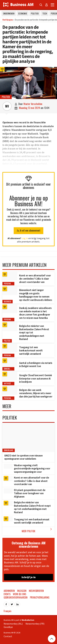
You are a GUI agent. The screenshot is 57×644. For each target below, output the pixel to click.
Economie (23, 13)
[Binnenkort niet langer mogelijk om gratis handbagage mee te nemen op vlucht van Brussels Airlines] (10, 291)
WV (7, 106)
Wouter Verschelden (33, 104)
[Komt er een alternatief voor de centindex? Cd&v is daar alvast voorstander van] (10, 276)
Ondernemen (9, 13)
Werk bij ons (20, 594)
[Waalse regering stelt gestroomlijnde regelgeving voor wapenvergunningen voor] (8, 466)
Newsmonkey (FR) (35, 624)
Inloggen (22, 591)
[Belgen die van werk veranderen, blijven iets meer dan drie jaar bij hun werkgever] (10, 391)
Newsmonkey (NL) (13, 624)
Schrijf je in (28, 577)
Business (8, 302)
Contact (8, 636)
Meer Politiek (37, 530)
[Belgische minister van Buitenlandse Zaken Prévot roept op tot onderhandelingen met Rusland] (10, 327)
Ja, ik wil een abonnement (28, 230)
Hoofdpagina (8, 20)
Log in (25, 238)
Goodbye (8, 627)
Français (8, 611)
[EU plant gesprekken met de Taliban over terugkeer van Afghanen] (8, 491)
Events (7, 594)
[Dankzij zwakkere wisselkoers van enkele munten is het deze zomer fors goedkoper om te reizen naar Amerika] (10, 309)
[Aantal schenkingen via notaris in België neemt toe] (10, 363)
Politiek (35, 13)
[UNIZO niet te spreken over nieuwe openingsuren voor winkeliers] (28, 437)
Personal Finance (11, 284)
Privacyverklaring (40, 597)
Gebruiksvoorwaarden (16, 597)
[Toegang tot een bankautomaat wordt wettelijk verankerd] (10, 348)
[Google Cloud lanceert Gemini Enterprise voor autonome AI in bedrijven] (10, 376)
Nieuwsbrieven (36, 591)
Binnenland (9, 369)
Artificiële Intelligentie (14, 384)
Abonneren (9, 591)
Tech (45, 13)
